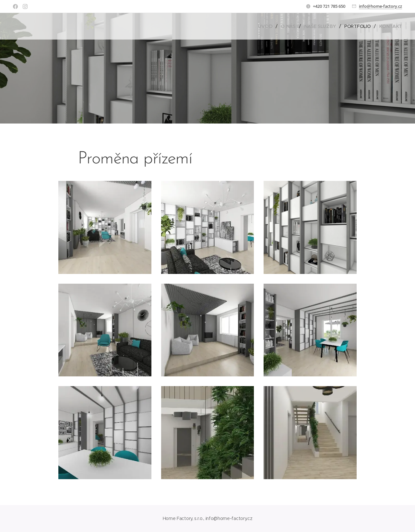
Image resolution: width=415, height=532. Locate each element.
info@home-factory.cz (380, 6)
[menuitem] (267, 26)
